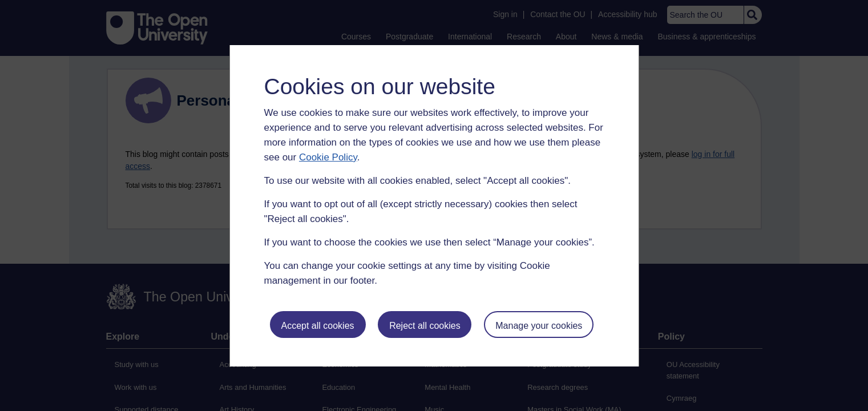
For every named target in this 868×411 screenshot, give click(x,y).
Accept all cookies (317, 326)
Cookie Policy (328, 157)
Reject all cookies (425, 326)
